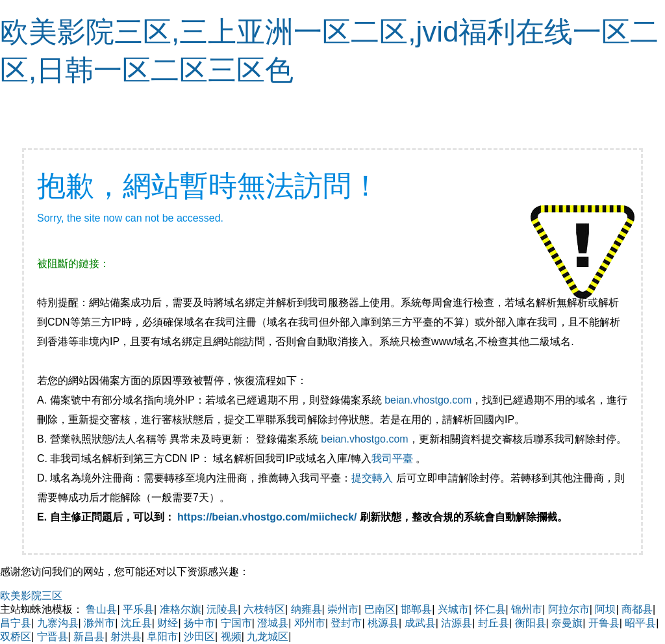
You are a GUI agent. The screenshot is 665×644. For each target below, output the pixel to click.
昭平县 (640, 623)
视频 (231, 637)
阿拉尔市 (569, 609)
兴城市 (453, 609)
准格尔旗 (181, 609)
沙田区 (199, 637)
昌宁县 (16, 623)
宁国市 (236, 623)
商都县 (637, 609)
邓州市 (310, 623)
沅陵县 (222, 609)
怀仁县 (490, 609)
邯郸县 (416, 609)
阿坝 (605, 609)
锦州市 (527, 609)
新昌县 (89, 637)
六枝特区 (264, 609)
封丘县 (494, 623)
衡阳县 (531, 623)
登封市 (346, 623)
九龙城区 (268, 637)
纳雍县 (307, 609)
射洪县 (126, 637)
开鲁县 (604, 623)
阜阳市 (162, 637)
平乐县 (138, 609)
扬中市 (199, 623)
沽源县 (457, 623)
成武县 (420, 623)
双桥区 (16, 637)
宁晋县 (53, 637)
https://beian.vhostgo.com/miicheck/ (267, 517)
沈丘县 (136, 623)
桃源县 (383, 623)
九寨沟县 (58, 623)
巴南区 (380, 609)
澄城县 (273, 623)
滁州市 (99, 623)
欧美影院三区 (31, 596)
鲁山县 (101, 609)
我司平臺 (394, 458)
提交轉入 (372, 478)
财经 (168, 623)
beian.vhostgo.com (428, 400)
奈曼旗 (567, 623)
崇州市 (343, 609)
